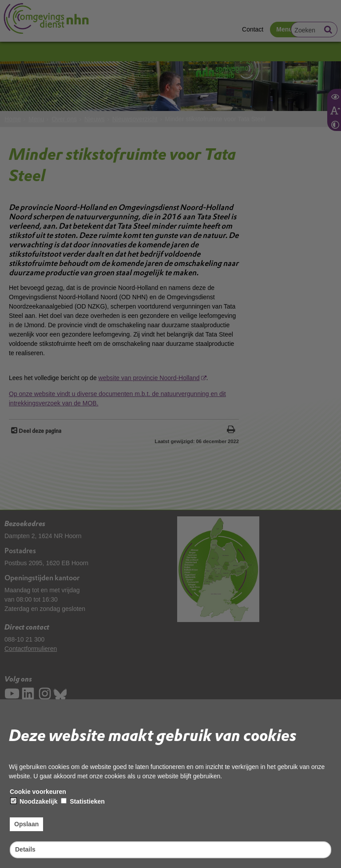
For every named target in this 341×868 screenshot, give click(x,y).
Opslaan (26, 824)
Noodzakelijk (34, 801)
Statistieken (83, 801)
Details (25, 849)
